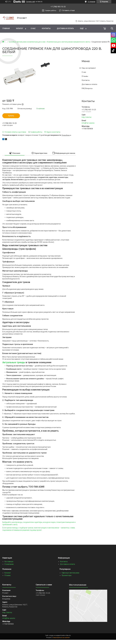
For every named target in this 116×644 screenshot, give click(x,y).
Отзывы (85, 76)
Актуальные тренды (14, 362)
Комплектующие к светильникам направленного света (68, 42)
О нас (33, 28)
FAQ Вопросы (87, 88)
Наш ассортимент (89, 68)
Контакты (46, 28)
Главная (6, 28)
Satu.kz (68, 635)
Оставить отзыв (68, 10)
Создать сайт (31, 2)
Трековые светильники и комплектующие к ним (27, 42)
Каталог (20, 28)
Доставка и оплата (65, 28)
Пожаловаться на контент (61, 638)
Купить (11, 116)
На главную (9, 562)
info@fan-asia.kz (88, 123)
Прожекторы (67, 575)
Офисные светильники (70, 573)
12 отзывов (91, 2)
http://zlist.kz (87, 117)
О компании (9, 564)
